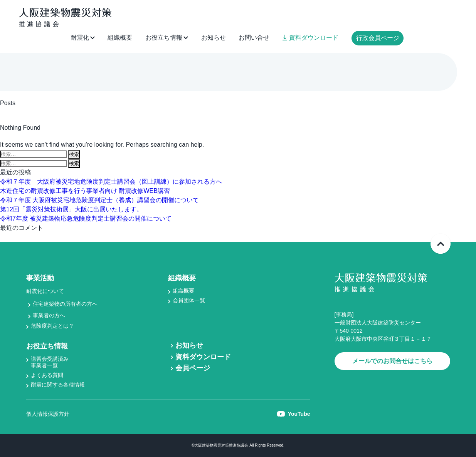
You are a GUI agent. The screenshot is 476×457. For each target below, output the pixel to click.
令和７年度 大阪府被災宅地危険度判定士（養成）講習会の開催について (99, 200)
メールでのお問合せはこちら (392, 361)
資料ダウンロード (310, 38)
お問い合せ (254, 38)
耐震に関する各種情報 (58, 385)
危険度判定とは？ (52, 326)
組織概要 (120, 38)
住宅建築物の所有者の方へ (65, 304)
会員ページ (193, 368)
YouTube (294, 414)
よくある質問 (47, 375)
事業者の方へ (49, 315)
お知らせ (214, 38)
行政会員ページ (378, 38)
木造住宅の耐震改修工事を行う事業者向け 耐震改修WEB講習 (85, 191)
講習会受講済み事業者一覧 (50, 362)
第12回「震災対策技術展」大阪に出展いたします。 (71, 209)
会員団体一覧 (189, 300)
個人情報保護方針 (48, 414)
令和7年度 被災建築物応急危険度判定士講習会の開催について (86, 218)
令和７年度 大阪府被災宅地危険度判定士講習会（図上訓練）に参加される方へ (111, 182)
